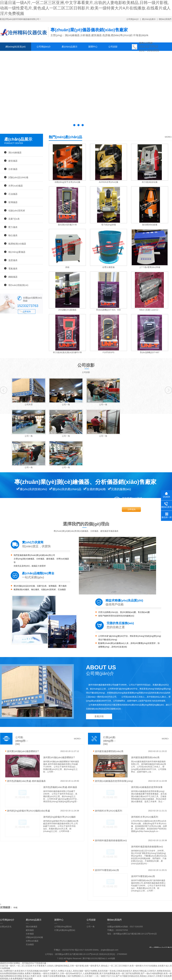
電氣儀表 (13, 269)
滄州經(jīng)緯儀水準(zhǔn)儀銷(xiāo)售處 (28, 811)
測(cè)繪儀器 (15, 152)
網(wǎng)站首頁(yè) (16, 47)
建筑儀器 (13, 161)
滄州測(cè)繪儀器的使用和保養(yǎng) (114, 781)
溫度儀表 (13, 260)
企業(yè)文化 (6, 927)
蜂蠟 (15, 908)
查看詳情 (99, 716)
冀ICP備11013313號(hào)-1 (95, 958)
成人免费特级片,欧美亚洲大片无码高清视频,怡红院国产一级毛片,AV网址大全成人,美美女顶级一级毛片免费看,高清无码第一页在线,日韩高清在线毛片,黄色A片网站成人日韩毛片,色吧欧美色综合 (85, 971)
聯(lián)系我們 (165, 19)
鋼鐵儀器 (13, 277)
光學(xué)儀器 (16, 186)
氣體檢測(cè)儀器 (17, 244)
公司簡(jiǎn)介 (133, 19)
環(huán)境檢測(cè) (18, 285)
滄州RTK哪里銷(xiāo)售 (107, 870)
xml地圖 (111, 958)
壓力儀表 (13, 227)
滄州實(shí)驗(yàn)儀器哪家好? (23, 751)
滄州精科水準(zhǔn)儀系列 (108, 811)
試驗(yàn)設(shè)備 (18, 177)
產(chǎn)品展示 (149, 19)
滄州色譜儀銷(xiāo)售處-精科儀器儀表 (26, 781)
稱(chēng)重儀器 (17, 252)
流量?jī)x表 (14, 219)
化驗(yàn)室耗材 (17, 210)
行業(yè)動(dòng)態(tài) (65, 930)
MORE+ (168, 137)
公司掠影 (113, 47)
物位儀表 (13, 235)
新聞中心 (93, 47)
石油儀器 (13, 194)
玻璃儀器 (13, 202)
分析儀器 (13, 169)
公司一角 (91, 927)
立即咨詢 (27, 312)
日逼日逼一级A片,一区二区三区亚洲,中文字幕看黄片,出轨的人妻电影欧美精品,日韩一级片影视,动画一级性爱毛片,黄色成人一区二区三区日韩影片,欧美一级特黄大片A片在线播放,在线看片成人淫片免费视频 (85, 8)
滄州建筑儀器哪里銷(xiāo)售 (109, 751)
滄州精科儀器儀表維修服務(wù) (111, 840)
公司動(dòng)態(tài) (63, 927)
